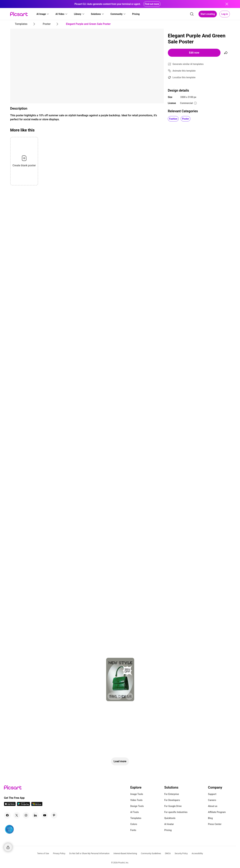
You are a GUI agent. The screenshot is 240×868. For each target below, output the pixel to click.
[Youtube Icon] (45, 815)
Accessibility (197, 853)
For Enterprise (172, 794)
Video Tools (136, 800)
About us (213, 806)
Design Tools (137, 806)
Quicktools (170, 818)
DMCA (168, 853)
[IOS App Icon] (10, 805)
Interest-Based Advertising (125, 853)
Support (212, 794)
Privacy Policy (59, 853)
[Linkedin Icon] (35, 815)
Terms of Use (43, 853)
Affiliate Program (217, 812)
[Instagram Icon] (26, 815)
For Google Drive (173, 806)
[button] (43, 14)
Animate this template (184, 71)
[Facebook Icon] (7, 815)
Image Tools (137, 794)
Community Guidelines (151, 853)
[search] (192, 14)
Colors (134, 824)
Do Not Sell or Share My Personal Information (89, 853)
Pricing (168, 830)
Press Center (215, 824)
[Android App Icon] (23, 805)
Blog (210, 818)
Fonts (133, 830)
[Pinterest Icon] (54, 815)
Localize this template (184, 77)
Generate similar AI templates (188, 64)
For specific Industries (176, 812)
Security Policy (181, 853)
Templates (136, 818)
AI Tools (135, 812)
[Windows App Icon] (37, 805)
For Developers (172, 800)
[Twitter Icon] (17, 815)
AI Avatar (169, 824)
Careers (212, 800)
